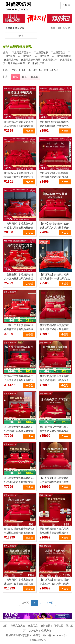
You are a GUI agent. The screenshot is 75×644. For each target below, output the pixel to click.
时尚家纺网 (24, 635)
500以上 (54, 70)
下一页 (50, 603)
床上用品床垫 (42, 56)
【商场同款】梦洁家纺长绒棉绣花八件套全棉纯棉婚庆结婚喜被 (19, 228)
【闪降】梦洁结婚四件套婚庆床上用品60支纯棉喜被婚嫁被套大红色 (54, 228)
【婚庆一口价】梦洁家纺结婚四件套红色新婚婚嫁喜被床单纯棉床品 (19, 329)
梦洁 (21, 36)
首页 (5, 626)
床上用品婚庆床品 (31, 60)
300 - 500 (43, 70)
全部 (14, 70)
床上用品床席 (11, 60)
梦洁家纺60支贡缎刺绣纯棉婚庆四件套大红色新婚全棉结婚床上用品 (54, 126)
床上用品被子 (41, 53)
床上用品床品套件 (21, 53)
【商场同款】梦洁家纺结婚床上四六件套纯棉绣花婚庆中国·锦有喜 (54, 584)
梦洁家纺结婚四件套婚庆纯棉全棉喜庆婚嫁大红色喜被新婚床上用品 (54, 329)
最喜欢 (35, 77)
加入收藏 (33, 631)
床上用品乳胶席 (36, 63)
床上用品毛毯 (58, 53)
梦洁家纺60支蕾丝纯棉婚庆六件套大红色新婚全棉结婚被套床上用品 (19, 380)
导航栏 (66, 5)
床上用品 (33, 626)
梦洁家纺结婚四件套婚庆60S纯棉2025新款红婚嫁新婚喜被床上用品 (19, 482)
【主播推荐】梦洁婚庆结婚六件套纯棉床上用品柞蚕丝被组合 (19, 279)
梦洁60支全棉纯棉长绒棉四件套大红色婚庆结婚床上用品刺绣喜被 (54, 177)
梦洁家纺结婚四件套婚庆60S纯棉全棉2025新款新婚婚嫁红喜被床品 (19, 431)
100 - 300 (32, 70)
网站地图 (58, 626)
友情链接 (46, 626)
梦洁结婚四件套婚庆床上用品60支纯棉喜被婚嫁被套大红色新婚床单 (19, 126)
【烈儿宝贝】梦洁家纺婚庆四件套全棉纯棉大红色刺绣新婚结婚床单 (54, 482)
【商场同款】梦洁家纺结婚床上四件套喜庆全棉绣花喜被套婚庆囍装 (19, 584)
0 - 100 (22, 70)
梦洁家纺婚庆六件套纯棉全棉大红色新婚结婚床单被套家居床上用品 (54, 431)
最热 (15, 77)
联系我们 (46, 631)
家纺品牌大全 (18, 626)
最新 (24, 77)
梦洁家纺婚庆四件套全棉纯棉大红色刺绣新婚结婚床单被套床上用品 (54, 380)
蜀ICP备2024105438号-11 (56, 635)
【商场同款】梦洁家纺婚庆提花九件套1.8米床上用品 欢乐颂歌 (55, 279)
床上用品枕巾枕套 (61, 56)
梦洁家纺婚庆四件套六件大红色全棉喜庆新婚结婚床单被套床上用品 (54, 533)
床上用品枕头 (25, 56)
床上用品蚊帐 (50, 60)
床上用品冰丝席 (16, 63)
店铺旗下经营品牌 (15, 28)
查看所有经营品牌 (60, 28)
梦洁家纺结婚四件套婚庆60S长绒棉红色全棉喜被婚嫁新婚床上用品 (19, 533)
